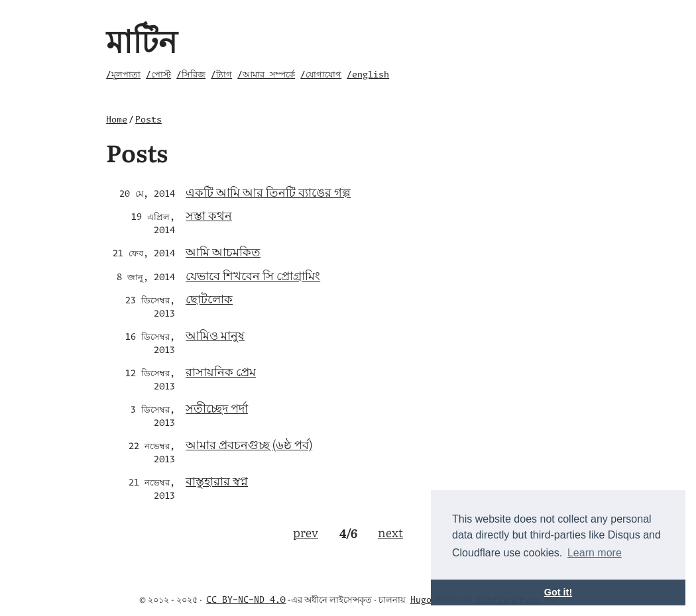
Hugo (421, 600)
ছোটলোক (209, 298)
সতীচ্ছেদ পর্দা (217, 408)
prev (306, 532)
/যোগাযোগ (321, 75)
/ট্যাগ (221, 75)
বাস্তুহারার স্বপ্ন (217, 481)
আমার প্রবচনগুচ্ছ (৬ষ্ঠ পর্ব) (249, 444)
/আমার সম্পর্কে (266, 75)
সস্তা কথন (209, 215)
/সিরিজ (191, 75)
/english (368, 75)
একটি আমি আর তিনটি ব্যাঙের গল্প (268, 192)
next (390, 532)
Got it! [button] (558, 592)
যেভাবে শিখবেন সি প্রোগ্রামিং (253, 275)
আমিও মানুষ (215, 335)
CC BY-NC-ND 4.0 (246, 600)
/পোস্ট (158, 75)
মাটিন (142, 39)
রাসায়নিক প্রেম (221, 371)
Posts (148, 120)
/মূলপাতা (123, 75)
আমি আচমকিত (223, 251)
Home (117, 120)
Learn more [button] (595, 553)
